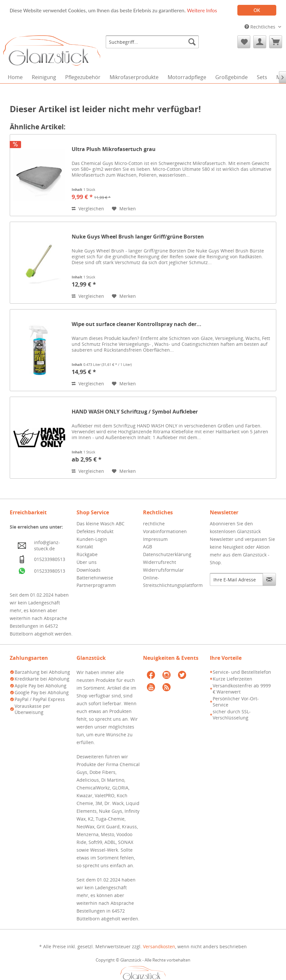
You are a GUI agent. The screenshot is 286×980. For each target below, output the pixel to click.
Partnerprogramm (96, 585)
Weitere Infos (202, 10)
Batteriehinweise (95, 578)
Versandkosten (159, 946)
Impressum (155, 539)
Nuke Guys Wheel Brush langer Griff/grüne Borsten (138, 237)
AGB (148, 547)
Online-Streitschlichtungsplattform (173, 582)
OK (257, 10)
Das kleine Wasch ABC (101, 524)
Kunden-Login (92, 539)
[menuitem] (152, 42)
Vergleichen (88, 209)
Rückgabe (87, 554)
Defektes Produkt (95, 531)
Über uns (87, 562)
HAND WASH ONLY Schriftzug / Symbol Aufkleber (135, 412)
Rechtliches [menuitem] (261, 27)
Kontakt (85, 547)
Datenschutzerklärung (167, 554)
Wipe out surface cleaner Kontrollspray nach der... (137, 324)
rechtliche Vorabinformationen (165, 527)
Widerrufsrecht (160, 562)
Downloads (89, 570)
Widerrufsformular (163, 570)
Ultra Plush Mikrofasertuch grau (114, 149)
